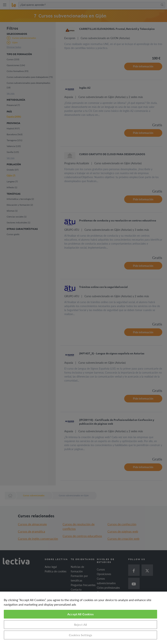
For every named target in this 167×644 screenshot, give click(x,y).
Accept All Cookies (80, 614)
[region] (83, 618)
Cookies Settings (81, 635)
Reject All (81, 625)
